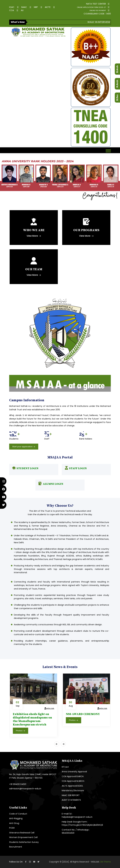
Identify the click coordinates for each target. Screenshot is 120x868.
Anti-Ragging (16, 818)
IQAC (12, 7)
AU (22, 10)
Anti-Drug (14, 823)
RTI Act (65, 767)
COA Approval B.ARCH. (73, 776)
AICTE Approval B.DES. (72, 786)
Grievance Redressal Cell (22, 833)
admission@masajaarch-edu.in (25, 789)
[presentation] (57, 744)
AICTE (48, 7)
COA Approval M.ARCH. (73, 781)
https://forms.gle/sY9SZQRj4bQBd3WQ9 (82, 825)
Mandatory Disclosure (73, 790)
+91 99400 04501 (18, 784)
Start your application (24, 447)
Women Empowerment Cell (23, 837)
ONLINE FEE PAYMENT (98, 10)
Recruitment (16, 847)
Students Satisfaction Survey (24, 842)
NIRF (36, 7)
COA (12, 10)
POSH (12, 828)
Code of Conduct (18, 814)
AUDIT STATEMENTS (71, 800)
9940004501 (68, 833)
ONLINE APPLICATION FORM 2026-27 (91, 7)
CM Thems (105, 862)
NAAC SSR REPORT (71, 795)
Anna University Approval (74, 772)
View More (34, 236)
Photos (21, 731)
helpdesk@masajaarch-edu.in (77, 817)
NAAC (24, 7)
